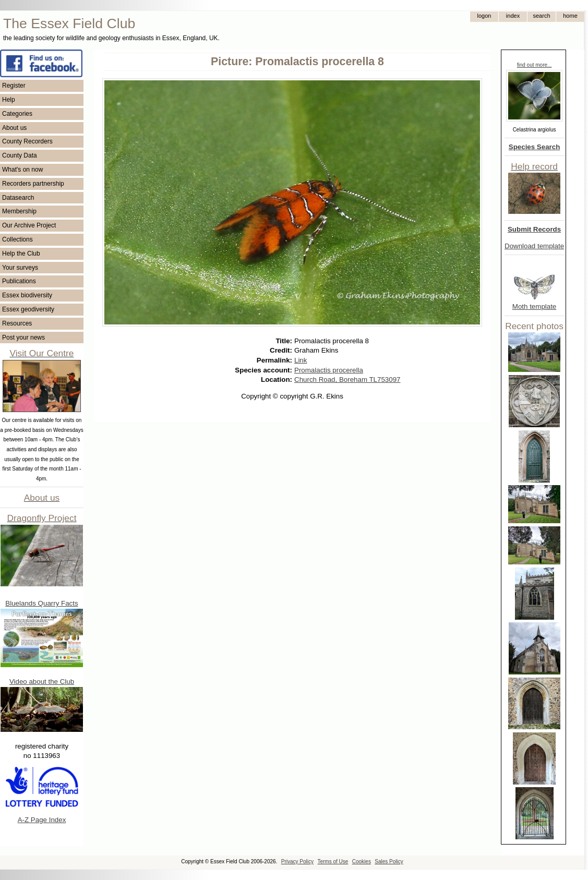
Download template (534, 246)
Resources (17, 323)
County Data (20, 155)
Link (301, 360)
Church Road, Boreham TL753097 (347, 379)
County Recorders (27, 141)
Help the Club (21, 254)
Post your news (23, 337)
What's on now (22, 170)
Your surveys (20, 268)
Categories (17, 114)
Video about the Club (42, 682)
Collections (17, 239)
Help (9, 100)
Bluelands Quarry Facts (41, 603)
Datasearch (18, 198)
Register (14, 86)
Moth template (534, 306)
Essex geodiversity (28, 309)
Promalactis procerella (329, 370)
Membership (19, 211)
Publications (19, 281)
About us (14, 128)
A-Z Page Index (42, 820)
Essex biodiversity (27, 295)
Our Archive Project (29, 225)
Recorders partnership (33, 184)
